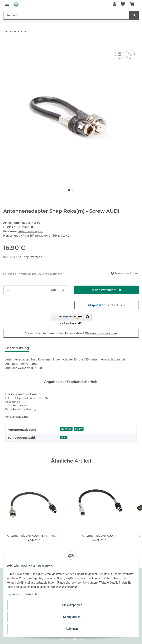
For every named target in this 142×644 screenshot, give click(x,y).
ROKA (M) (66, 429)
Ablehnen (72, 629)
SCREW (79, 429)
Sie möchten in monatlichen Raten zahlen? (71, 333)
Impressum (14, 594)
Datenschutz (33, 594)
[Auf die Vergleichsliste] (120, 54)
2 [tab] (73, 190)
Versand (37, 257)
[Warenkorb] (132, 4)
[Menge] (30, 290)
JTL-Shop (78, 639)
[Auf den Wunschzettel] (130, 54)
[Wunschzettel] (123, 4)
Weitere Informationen (101, 333)
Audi (64, 437)
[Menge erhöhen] (63, 290)
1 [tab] (69, 190)
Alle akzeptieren (72, 605)
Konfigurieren (72, 617)
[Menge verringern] (8, 290)
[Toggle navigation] (7, 3)
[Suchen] (66, 15)
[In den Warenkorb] (7, 44)
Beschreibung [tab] (17, 348)
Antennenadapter (30, 231)
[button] (114, 4)
